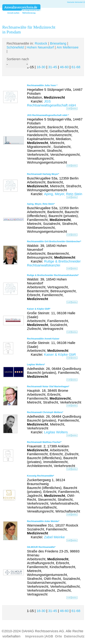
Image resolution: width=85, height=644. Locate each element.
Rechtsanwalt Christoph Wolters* (45, 412)
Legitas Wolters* (36, 364)
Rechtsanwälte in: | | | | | (42, 47)
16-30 (41, 67)
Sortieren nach (18, 59)
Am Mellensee (68, 47)
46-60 (64, 67)
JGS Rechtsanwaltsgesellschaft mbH (51, 103)
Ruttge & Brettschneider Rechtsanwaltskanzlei (54, 263)
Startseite (71, 2)
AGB (49, 636)
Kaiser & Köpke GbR (60, 354)
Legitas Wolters (56, 432)
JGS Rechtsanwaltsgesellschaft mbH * (48, 115)
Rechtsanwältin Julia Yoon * (42, 85)
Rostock (41, 43)
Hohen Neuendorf (40, 47)
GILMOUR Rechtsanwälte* (41, 547)
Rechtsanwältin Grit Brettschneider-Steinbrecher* (54, 241)
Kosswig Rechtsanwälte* (41, 476)
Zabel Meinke (54, 537)
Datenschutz (74, 636)
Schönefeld (15, 47)
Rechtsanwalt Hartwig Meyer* (43, 174)
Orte (58, 636)
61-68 (76, 67)
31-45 (53, 67)
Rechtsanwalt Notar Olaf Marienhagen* (48, 386)
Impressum (34, 636)
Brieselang (58, 43)
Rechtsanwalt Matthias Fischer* (44, 442)
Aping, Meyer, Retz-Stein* (41, 204)
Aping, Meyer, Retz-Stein (63, 194)
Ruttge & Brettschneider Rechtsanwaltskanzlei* (53, 275)
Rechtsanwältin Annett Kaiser (43, 339)
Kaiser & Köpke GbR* (39, 309)
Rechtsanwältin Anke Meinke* (43, 521)
